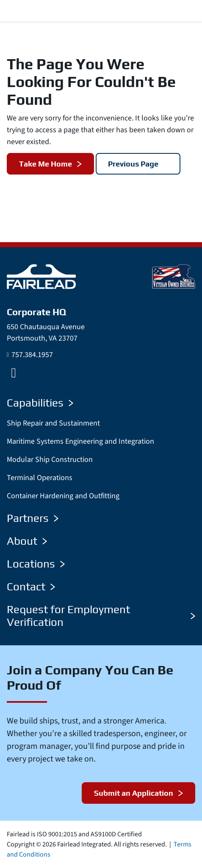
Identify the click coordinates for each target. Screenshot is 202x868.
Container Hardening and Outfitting (63, 496)
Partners (33, 518)
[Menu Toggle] (185, 11)
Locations (36, 564)
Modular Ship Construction (50, 460)
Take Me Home (46, 164)
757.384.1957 (32, 355)
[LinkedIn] (14, 373)
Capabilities (40, 403)
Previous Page (133, 164)
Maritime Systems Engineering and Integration (80, 441)
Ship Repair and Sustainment (53, 423)
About (27, 541)
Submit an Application (134, 793)
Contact (31, 587)
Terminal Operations (40, 478)
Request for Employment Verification (101, 616)
